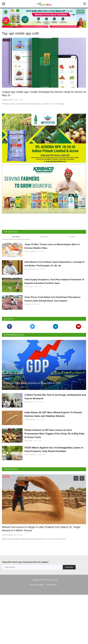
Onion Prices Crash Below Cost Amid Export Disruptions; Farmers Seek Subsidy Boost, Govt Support (53, 299)
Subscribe (69, 567)
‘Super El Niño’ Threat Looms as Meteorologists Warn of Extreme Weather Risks (52, 246)
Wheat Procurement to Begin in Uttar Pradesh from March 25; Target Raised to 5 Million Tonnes (41, 529)
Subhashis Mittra (8, 100)
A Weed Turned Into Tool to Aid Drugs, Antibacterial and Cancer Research (55, 397)
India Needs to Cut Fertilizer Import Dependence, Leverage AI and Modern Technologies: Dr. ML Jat (54, 264)
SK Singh (28, 304)
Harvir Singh (29, 287)
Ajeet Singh (28, 441)
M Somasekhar (30, 402)
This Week (16, 237)
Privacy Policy (52, 585)
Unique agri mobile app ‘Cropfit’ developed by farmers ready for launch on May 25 (44, 94)
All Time (72, 237)
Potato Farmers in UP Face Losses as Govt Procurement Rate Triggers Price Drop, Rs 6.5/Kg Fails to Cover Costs (54, 434)
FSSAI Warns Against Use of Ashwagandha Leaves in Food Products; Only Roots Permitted (54, 449)
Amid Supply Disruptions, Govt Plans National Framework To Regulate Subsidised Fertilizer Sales (54, 281)
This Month (44, 237)
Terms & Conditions (37, 585)
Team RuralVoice (30, 251)
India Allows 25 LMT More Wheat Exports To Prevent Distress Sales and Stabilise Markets (53, 414)
